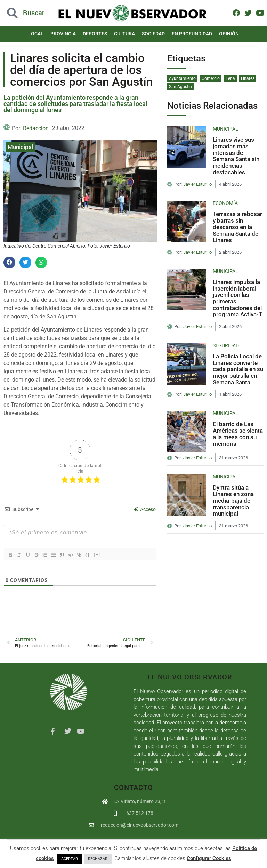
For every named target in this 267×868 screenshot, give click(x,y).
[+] (107, 554)
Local (36, 34)
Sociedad (153, 34)
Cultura (124, 34)
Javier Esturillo (197, 184)
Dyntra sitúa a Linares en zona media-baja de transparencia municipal (233, 500)
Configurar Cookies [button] (209, 858)
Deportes (95, 34)
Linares (248, 78)
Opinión (229, 34)
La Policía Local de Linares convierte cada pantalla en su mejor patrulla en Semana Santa (238, 369)
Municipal (20, 147)
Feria (230, 78)
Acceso (145, 509)
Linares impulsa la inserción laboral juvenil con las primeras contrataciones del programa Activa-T (237, 298)
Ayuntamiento (182, 78)
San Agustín (180, 87)
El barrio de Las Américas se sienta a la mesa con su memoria (238, 434)
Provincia (63, 34)
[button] (9, 262)
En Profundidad (192, 34)
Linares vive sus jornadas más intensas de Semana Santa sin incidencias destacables (236, 156)
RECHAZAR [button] (98, 859)
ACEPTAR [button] (70, 859)
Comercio (211, 78)
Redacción (36, 128)
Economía (225, 203)
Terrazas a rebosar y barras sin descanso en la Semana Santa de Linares (237, 227)
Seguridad (226, 345)
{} (98, 554)
